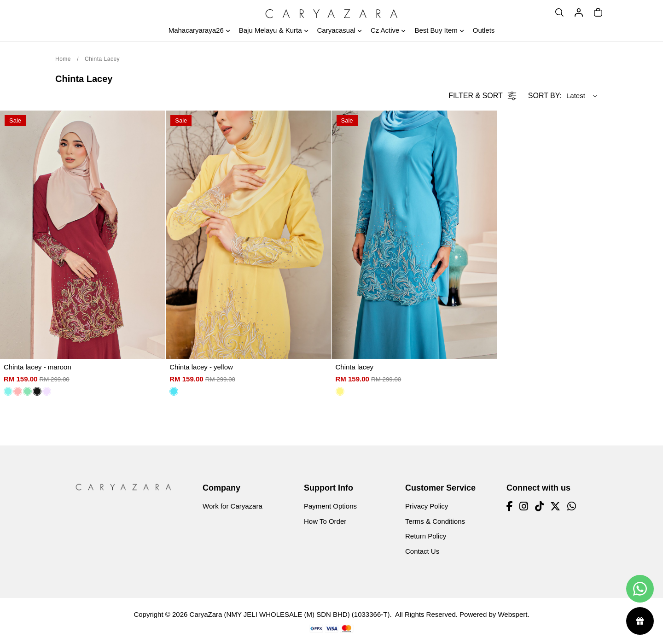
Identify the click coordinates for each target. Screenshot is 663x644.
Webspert (512, 614)
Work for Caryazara (233, 506)
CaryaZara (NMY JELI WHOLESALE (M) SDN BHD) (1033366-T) (290, 614)
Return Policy (426, 536)
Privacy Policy (427, 506)
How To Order (325, 521)
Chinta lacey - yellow (201, 367)
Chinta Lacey (102, 59)
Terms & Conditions (435, 521)
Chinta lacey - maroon (38, 367)
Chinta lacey (355, 367)
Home (63, 59)
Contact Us (422, 551)
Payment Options (330, 506)
